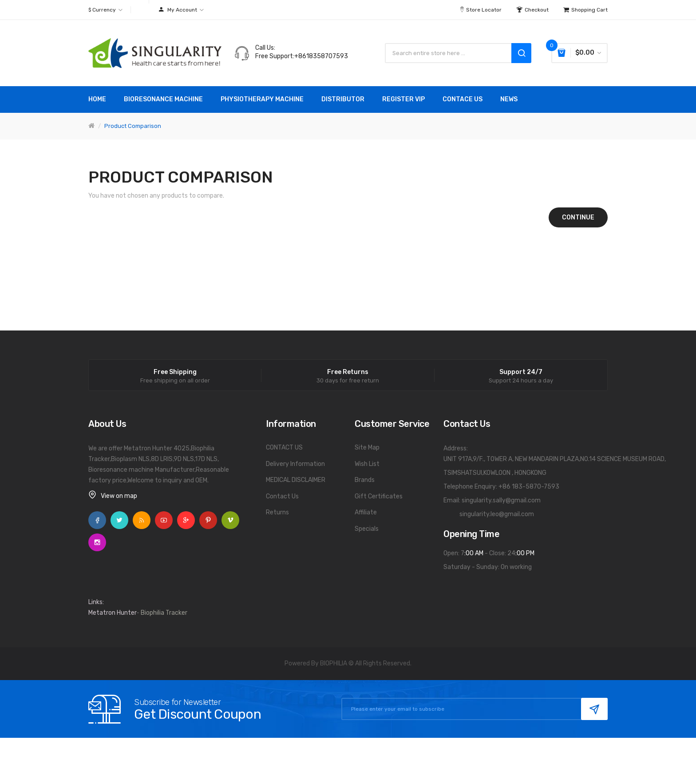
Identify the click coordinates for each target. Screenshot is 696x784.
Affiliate (366, 512)
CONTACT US (284, 448)
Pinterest (208, 520)
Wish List (367, 464)
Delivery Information (295, 464)
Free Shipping (175, 372)
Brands (365, 480)
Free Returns (348, 372)
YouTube (164, 520)
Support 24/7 (521, 372)
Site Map (367, 448)
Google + (186, 520)
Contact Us (282, 496)
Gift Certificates (379, 496)
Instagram (97, 542)
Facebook (97, 520)
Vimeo (230, 520)
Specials (367, 529)
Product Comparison (133, 126)
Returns (277, 512)
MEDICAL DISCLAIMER (296, 480)
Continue (578, 217)
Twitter (119, 520)
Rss (142, 520)
